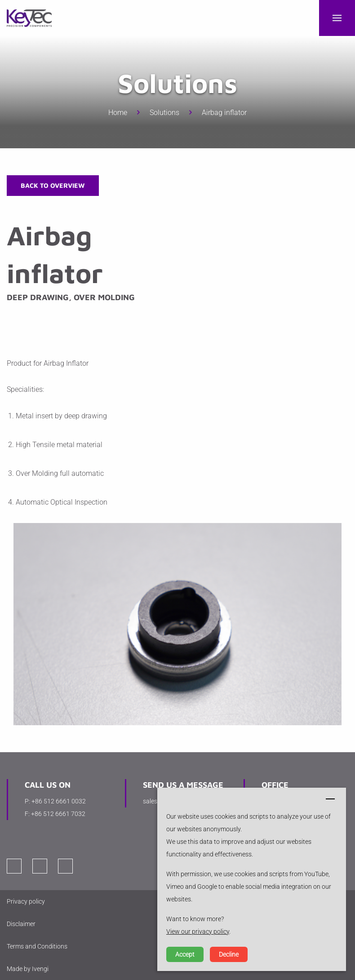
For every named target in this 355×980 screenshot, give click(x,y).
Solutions (164, 113)
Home (118, 113)
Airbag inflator (224, 113)
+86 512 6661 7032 (58, 814)
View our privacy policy (198, 931)
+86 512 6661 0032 (59, 801)
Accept (185, 954)
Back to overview (53, 185)
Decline (229, 954)
